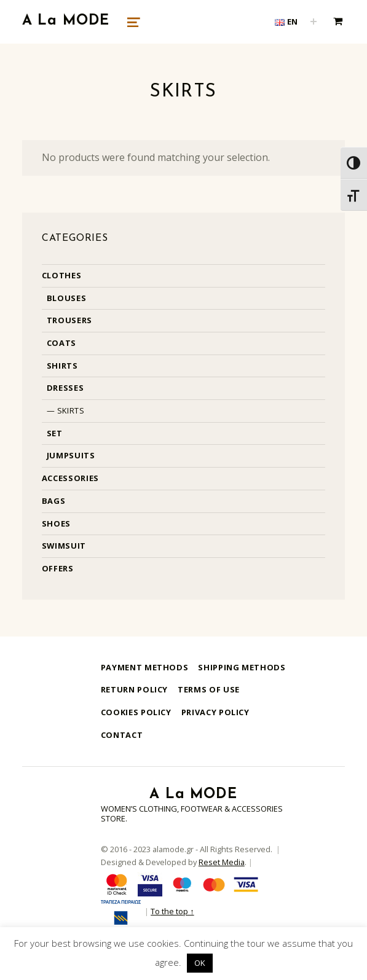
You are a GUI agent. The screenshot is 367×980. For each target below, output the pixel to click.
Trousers (69, 320)
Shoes (56, 523)
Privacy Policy (215, 712)
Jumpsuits (71, 455)
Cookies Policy (136, 712)
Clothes (61, 275)
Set (55, 433)
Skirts (71, 410)
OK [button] (200, 963)
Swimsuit (64, 546)
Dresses (65, 388)
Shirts (62, 366)
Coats (61, 343)
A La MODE (66, 21)
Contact (122, 735)
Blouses (66, 298)
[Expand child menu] (314, 22)
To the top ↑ (172, 911)
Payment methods (145, 667)
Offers (58, 568)
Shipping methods (242, 667)
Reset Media (222, 862)
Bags (54, 501)
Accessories (70, 478)
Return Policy (134, 689)
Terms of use (209, 689)
